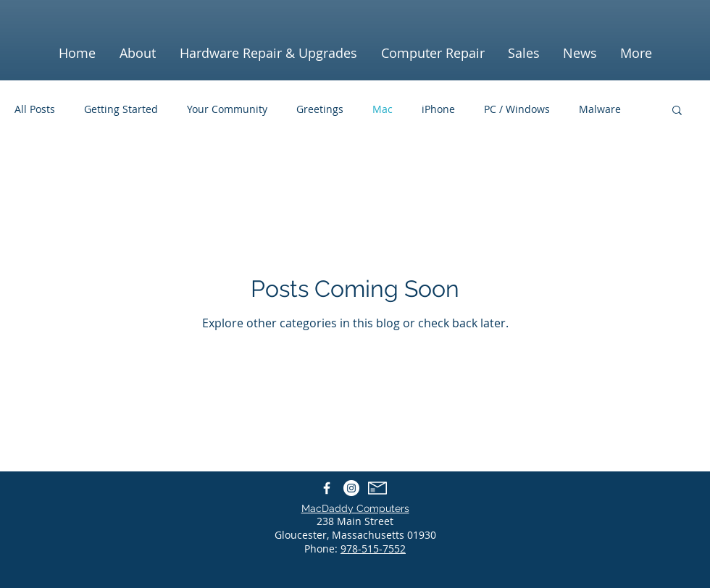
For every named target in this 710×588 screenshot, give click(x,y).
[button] (677, 111)
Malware (600, 109)
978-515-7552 (373, 549)
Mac (383, 109)
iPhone (438, 109)
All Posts (35, 109)
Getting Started (121, 109)
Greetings (320, 109)
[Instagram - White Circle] (351, 488)
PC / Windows (517, 109)
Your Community (227, 109)
